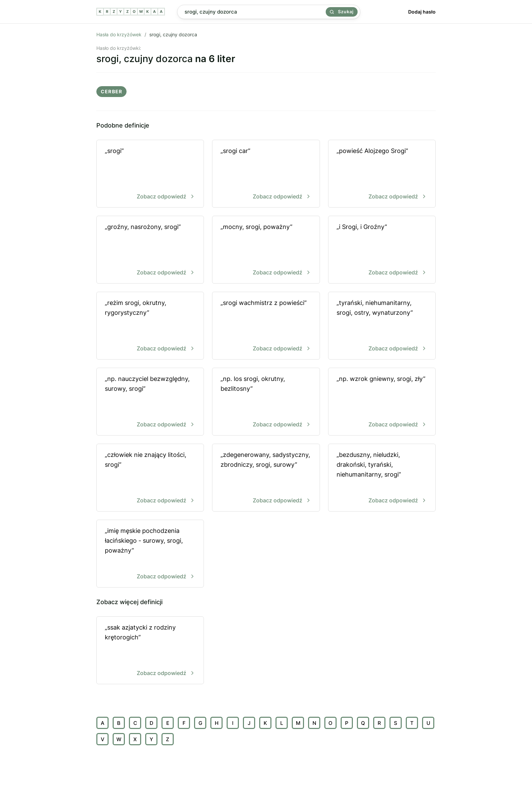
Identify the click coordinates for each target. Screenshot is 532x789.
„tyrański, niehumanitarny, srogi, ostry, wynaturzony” (382, 326)
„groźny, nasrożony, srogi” (150, 250)
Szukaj (342, 12)
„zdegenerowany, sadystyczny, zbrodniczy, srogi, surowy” (266, 478)
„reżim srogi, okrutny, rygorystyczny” (150, 326)
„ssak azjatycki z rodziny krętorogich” (150, 651)
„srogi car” (266, 174)
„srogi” (150, 174)
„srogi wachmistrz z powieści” (266, 326)
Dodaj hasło (422, 12)
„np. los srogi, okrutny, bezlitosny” (266, 402)
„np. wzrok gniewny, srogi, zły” (382, 402)
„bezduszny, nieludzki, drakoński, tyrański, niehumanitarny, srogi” (382, 478)
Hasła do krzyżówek (119, 34)
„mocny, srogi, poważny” (266, 250)
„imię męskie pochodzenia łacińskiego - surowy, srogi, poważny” (150, 554)
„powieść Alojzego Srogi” (382, 174)
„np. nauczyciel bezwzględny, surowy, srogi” (150, 402)
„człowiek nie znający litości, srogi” (150, 478)
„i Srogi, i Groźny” (382, 250)
